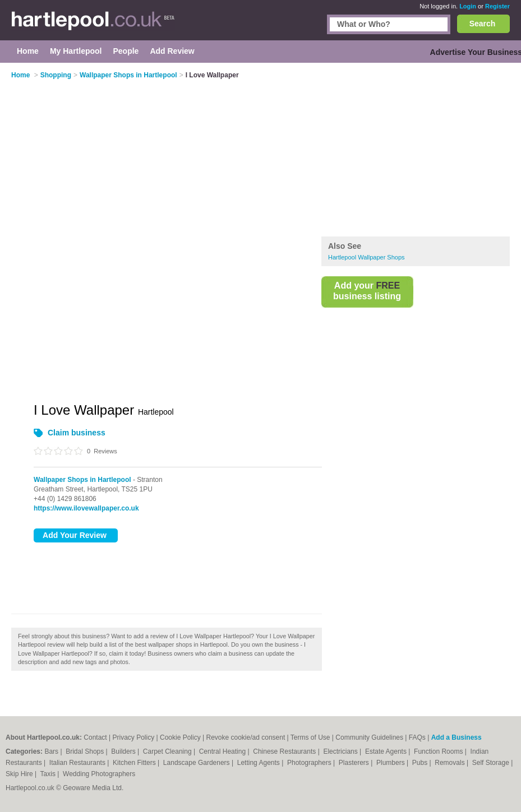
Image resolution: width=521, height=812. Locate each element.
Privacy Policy (134, 737)
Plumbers (391, 763)
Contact (95, 737)
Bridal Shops (86, 751)
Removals (451, 763)
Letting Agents (259, 763)
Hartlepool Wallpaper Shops (366, 257)
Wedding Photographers (99, 774)
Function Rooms (439, 751)
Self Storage (492, 763)
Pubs (421, 763)
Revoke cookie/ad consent (245, 737)
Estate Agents (387, 751)
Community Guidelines (369, 737)
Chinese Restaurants (285, 751)
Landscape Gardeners (197, 763)
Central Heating (223, 751)
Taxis (49, 774)
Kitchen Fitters (135, 763)
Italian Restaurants (78, 763)
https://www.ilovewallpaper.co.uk (86, 508)
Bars (52, 751)
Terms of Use (310, 737)
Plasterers (355, 763)
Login (468, 6)
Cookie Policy (180, 737)
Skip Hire (20, 774)
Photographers (310, 763)
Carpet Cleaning (168, 751)
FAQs (417, 737)
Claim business (77, 433)
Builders (124, 751)
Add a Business (457, 737)
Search (483, 24)
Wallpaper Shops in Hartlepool (82, 480)
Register (497, 6)
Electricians (341, 751)
